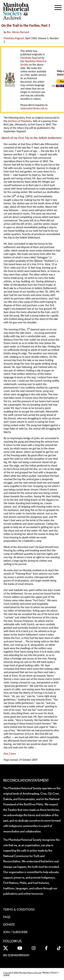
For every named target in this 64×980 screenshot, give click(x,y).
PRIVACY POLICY (50, 973)
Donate (9, 924)
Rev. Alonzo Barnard (18, 32)
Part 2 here (10, 754)
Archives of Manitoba (20, 121)
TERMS (6, 975)
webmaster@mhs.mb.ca (34, 108)
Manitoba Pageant (14, 38)
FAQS (7, 917)
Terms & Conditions (19, 909)
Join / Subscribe (16, 932)
